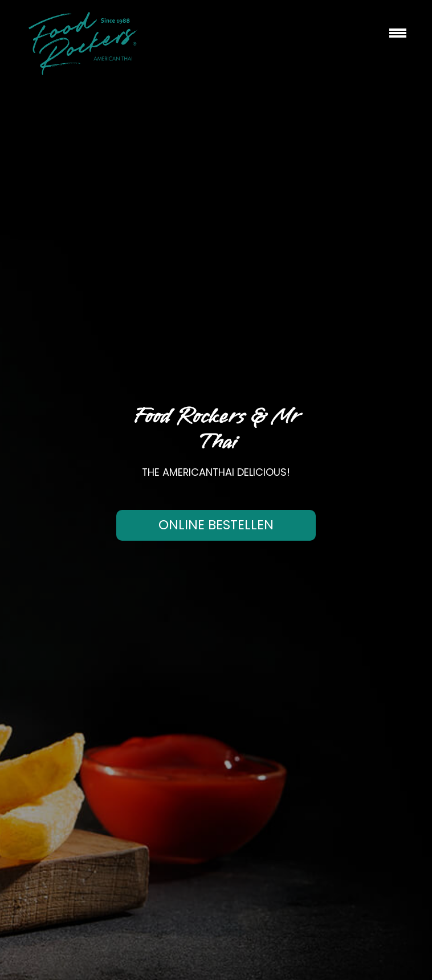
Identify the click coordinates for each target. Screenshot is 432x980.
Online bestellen (216, 525)
